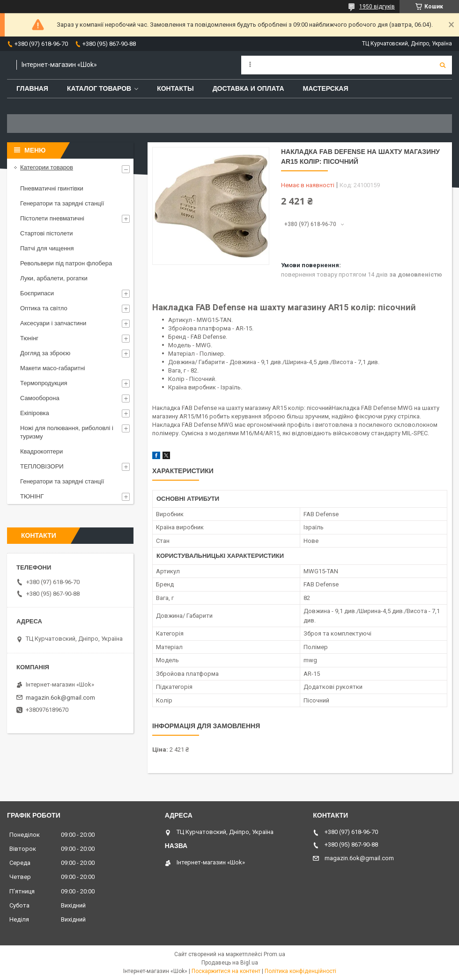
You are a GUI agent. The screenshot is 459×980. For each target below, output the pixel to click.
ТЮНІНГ (32, 496)
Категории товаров (47, 167)
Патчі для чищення (47, 248)
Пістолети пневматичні (52, 218)
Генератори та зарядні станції (62, 203)
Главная (32, 88)
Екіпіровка (35, 413)
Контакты (175, 88)
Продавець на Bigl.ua (230, 963)
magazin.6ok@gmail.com (60, 698)
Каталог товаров (99, 88)
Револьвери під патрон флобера (66, 263)
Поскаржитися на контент (226, 971)
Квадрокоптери (41, 451)
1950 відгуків (377, 7)
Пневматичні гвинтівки (52, 188)
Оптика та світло (44, 308)
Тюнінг (29, 338)
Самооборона (40, 398)
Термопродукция (44, 383)
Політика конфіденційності (300, 971)
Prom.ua (274, 954)
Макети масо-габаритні (53, 368)
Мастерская (326, 88)
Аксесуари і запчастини (53, 323)
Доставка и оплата (248, 88)
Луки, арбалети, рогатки (54, 278)
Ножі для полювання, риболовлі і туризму (67, 432)
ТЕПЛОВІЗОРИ (42, 466)
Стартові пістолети (47, 233)
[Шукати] (443, 65)
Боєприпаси (37, 293)
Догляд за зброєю (45, 353)
